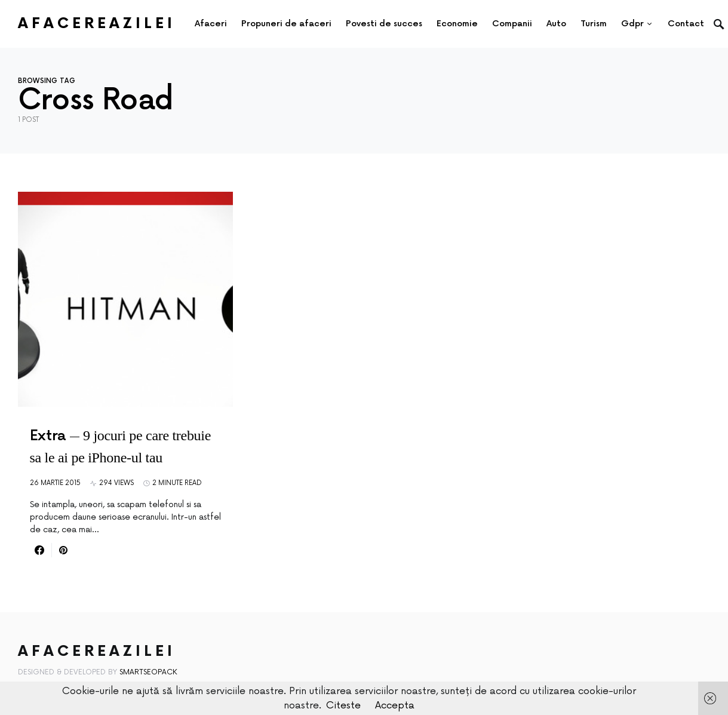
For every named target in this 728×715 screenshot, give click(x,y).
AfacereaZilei (97, 24)
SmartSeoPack (148, 672)
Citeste (343, 705)
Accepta (395, 705)
